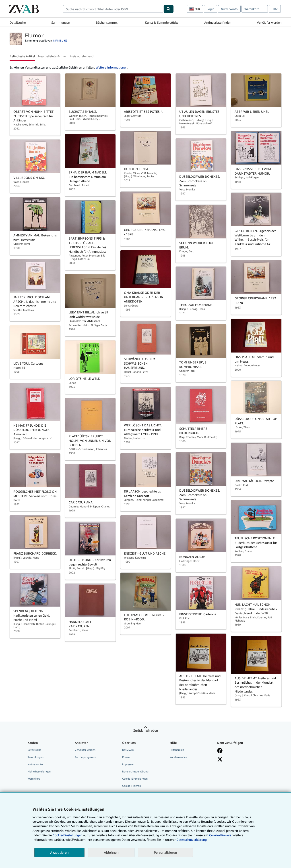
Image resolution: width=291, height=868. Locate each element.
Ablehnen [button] (111, 852)
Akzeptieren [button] (59, 852)
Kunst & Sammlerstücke (162, 22)
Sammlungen (61, 22)
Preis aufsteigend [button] (82, 56)
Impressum (129, 764)
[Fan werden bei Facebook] (220, 751)
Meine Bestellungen (39, 771)
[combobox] (113, 9)
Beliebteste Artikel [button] (22, 56)
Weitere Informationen (111, 67)
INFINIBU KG (60, 41)
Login (211, 9)
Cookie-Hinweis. (220, 835)
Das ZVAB (128, 750)
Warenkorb (34, 779)
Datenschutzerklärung (135, 771)
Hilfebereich (177, 750)
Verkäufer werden (269, 22)
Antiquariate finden (218, 22)
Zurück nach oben (146, 730)
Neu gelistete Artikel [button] (52, 56)
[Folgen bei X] (220, 759)
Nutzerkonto (229, 9)
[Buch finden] (169, 9)
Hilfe (275, 9)
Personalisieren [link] (165, 852)
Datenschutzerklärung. (192, 840)
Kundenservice (178, 757)
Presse (126, 757)
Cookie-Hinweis (131, 786)
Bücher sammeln (108, 22)
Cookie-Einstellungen (67, 835)
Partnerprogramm (85, 757)
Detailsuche (18, 22)
